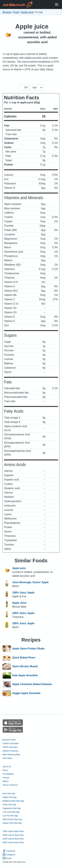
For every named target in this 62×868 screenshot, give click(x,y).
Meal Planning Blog (11, 754)
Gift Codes (7, 758)
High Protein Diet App (12, 819)
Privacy (6, 778)
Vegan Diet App (10, 797)
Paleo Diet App (9, 805)
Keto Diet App (9, 793)
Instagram (9, 855)
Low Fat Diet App (10, 816)
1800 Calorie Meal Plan (13, 835)
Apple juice (27, 12)
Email (7, 858)
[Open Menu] (57, 5)
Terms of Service (10, 785)
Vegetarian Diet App (12, 808)
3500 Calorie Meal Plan (13, 842)
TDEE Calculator (10, 747)
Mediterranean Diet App (13, 801)
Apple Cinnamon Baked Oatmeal (32, 684)
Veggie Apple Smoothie (26, 693)
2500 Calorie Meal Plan (13, 839)
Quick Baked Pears (24, 658)
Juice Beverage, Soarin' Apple (30, 582)
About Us (7, 767)
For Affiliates (8, 774)
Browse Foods (9, 740)
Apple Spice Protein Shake (28, 649)
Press (5, 770)
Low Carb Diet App (11, 812)
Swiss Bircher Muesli (25, 666)
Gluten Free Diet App (12, 823)
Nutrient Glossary (10, 751)
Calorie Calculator (11, 743)
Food (16, 12)
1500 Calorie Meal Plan (13, 831)
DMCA (6, 781)
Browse (7, 12)
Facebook (9, 851)
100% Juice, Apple (23, 593)
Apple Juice (19, 603)
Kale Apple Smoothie (25, 675)
